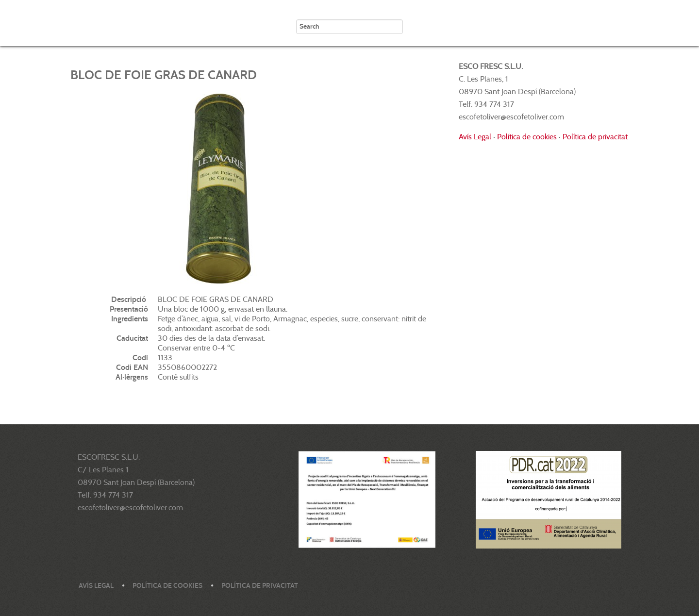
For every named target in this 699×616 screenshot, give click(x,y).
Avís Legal (475, 137)
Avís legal (96, 586)
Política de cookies (527, 137)
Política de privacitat (595, 137)
